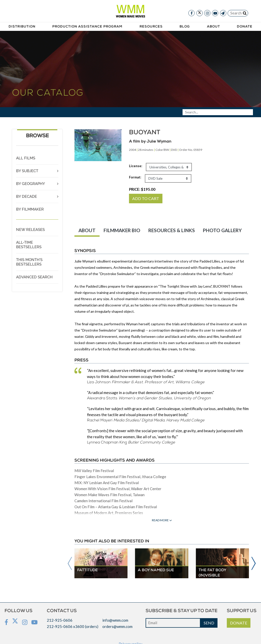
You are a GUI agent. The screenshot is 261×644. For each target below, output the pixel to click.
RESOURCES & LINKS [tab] (172, 230)
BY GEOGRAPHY (31, 184)
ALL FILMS (26, 158)
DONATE (239, 623)
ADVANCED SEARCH (34, 277)
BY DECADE (27, 197)
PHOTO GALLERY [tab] (222, 230)
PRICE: (142, 189)
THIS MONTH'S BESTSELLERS (29, 262)
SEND (209, 623)
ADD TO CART (146, 198)
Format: (135, 177)
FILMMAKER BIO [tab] (122, 230)
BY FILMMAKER (30, 209)
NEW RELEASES (30, 230)
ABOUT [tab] (87, 230)
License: (136, 166)
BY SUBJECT (27, 171)
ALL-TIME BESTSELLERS (29, 245)
